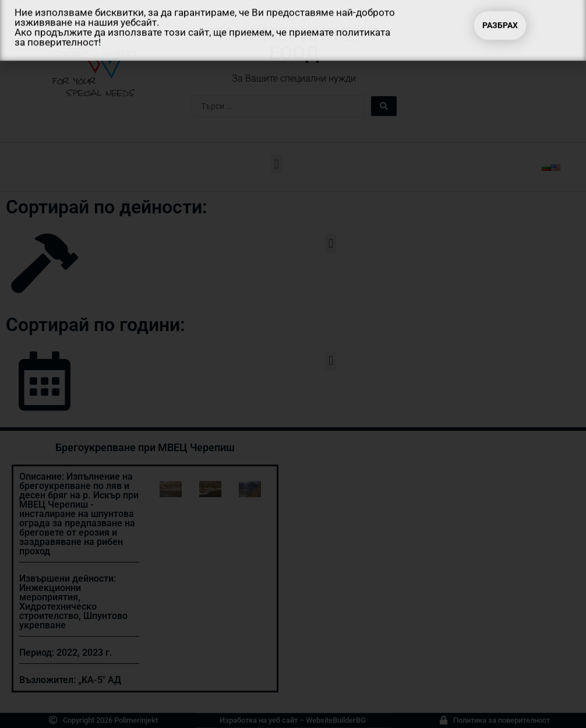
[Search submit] (384, 106)
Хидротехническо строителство (58, 611)
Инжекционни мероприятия (50, 592)
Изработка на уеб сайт (259, 720)
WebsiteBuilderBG (336, 720)
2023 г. (97, 653)
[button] (276, 164)
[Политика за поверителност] (444, 720)
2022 (67, 653)
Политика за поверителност (502, 720)
